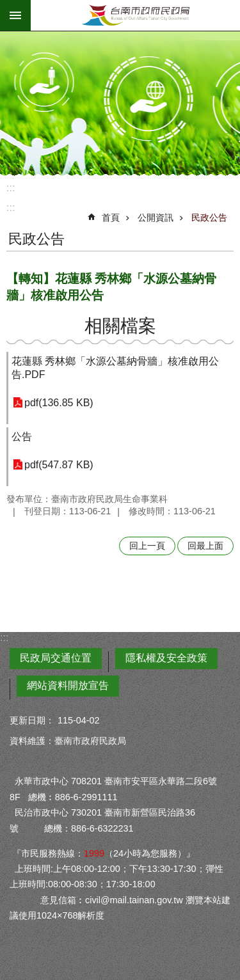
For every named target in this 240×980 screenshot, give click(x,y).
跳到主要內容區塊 (7, 7)
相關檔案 (120, 326)
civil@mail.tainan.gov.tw (134, 900)
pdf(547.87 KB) (59, 465)
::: (11, 188)
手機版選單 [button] (15, 15)
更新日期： (32, 720)
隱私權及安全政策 (166, 658)
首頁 (111, 217)
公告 (22, 437)
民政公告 (209, 217)
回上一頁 (147, 546)
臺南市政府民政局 (135, 15)
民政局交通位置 (56, 658)
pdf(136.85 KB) (59, 403)
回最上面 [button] (205, 546)
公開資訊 (156, 217)
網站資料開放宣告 (68, 685)
